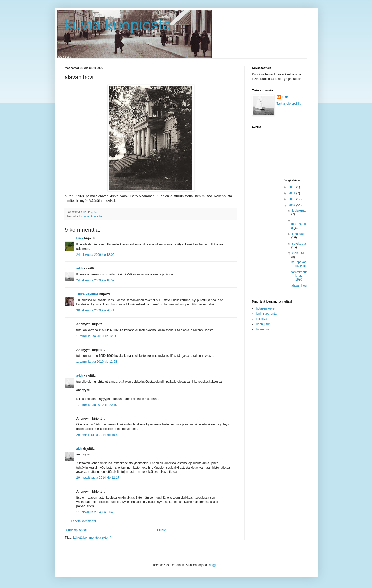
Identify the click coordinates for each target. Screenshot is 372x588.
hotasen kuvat (266, 308)
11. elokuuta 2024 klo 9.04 (95, 512)
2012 (292, 187)
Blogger (213, 565)
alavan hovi (299, 285)
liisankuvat (263, 329)
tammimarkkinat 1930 (299, 276)
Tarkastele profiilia (289, 104)
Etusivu (162, 530)
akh (79, 449)
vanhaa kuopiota (92, 216)
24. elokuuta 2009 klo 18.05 (95, 255)
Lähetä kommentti (84, 521)
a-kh (80, 268)
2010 (292, 199)
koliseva (262, 319)
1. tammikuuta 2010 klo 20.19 (97, 405)
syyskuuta (299, 244)
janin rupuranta (266, 314)
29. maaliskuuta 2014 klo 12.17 (98, 478)
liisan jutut (263, 324)
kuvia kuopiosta (118, 25)
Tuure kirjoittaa (88, 294)
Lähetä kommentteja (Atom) (92, 538)
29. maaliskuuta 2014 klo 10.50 (98, 435)
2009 (292, 205)
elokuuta (298, 253)
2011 (292, 193)
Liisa (80, 238)
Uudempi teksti (76, 530)
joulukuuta (299, 211)
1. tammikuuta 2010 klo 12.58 (97, 336)
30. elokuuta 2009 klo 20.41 (95, 310)
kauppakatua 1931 (299, 264)
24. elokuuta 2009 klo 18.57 (95, 280)
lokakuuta (299, 234)
